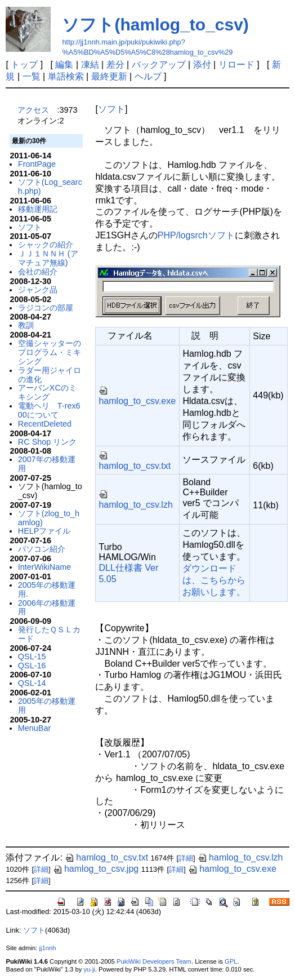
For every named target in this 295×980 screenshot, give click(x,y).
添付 (202, 65)
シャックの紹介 (46, 245)
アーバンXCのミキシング (47, 392)
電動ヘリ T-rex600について (49, 410)
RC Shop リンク (47, 442)
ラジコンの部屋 (46, 308)
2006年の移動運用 (47, 607)
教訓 (26, 325)
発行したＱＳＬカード (49, 634)
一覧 (32, 76)
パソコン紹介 (42, 549)
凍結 (90, 65)
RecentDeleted (45, 424)
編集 (64, 65)
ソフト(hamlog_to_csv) (155, 25)
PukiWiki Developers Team (154, 961)
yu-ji (89, 969)
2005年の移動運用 (47, 706)
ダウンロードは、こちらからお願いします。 (214, 580)
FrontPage (37, 164)
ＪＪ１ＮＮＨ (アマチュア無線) (48, 258)
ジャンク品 (38, 290)
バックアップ (159, 65)
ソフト (30, 227)
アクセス (33, 110)
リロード (236, 65)
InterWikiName (44, 567)
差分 (115, 65)
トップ (24, 65)
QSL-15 (32, 657)
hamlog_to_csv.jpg (96, 869)
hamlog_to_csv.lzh (240, 857)
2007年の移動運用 (47, 464)
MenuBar (34, 728)
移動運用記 (38, 209)
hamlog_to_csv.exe (232, 869)
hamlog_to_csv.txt (106, 857)
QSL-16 (32, 666)
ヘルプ (148, 76)
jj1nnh (48, 948)
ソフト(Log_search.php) (50, 187)
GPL (231, 961)
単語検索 (66, 76)
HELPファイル (44, 531)
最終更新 (109, 76)
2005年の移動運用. (47, 589)
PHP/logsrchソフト (196, 235)
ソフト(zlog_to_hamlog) (49, 518)
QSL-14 (32, 683)
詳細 (186, 858)
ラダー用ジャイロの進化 (50, 375)
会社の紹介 (38, 272)
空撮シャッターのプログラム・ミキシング (50, 352)
